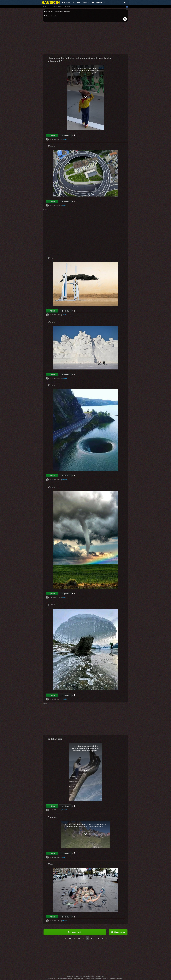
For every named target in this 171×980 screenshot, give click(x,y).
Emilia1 (65, 810)
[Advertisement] (85, 39)
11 (79, 938)
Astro (64, 315)
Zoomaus (52, 817)
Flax (64, 857)
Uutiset (86, 2)
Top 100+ (77, 2)
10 (84, 938)
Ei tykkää (65, 135)
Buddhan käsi (55, 739)
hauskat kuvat (58, 7)
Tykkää (52, 135)
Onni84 (65, 378)
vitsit (45, 7)
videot (68, 7)
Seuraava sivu (75, 932)
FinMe (64, 205)
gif (50, 7)
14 (65, 938)
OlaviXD (65, 139)
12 (74, 938)
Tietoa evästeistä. (50, 16)
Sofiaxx (65, 480)
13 (70, 938)
